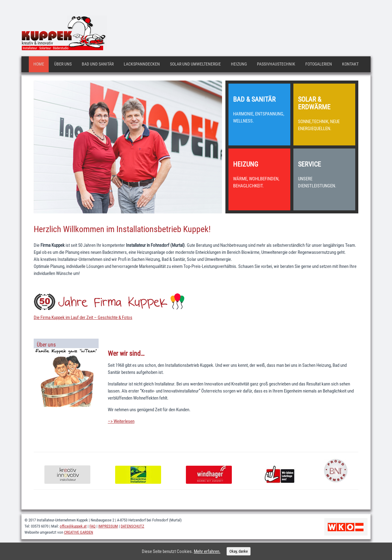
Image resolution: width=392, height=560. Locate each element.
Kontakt (350, 64)
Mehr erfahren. (207, 551)
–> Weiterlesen (121, 421)
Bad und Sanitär (98, 64)
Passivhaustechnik (276, 64)
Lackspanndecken (142, 64)
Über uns (63, 64)
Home (39, 64)
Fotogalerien (319, 64)
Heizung (239, 64)
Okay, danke (239, 551)
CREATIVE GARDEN (79, 532)
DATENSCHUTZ (132, 526)
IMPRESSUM (108, 526)
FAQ (92, 526)
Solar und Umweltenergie (195, 64)
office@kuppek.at (73, 526)
